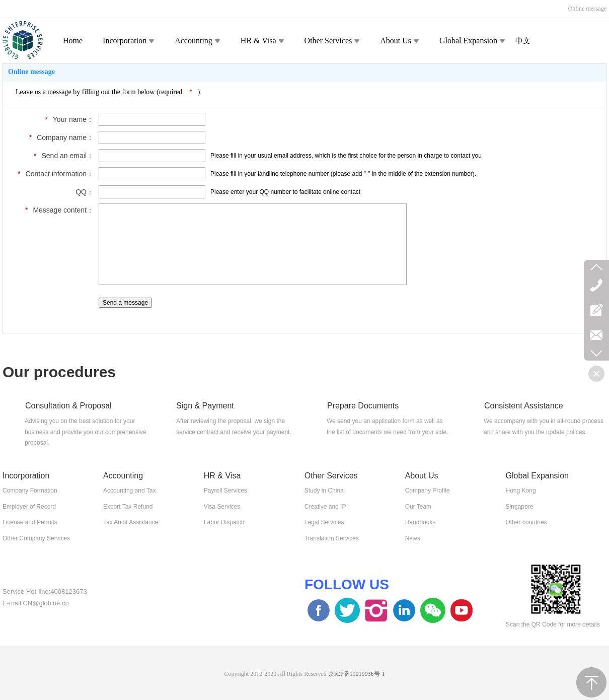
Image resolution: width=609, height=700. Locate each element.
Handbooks (421, 522)
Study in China (324, 491)
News (413, 538)
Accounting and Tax (130, 491)
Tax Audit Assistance (131, 522)
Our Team (418, 507)
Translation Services (332, 538)
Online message (587, 9)
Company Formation (30, 491)
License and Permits (30, 522)
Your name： (67, 119)
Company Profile (428, 491)
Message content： (57, 210)
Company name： (59, 137)
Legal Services (324, 522)
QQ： (85, 192)
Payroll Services (225, 491)
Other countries (526, 522)
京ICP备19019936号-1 (357, 674)
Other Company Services (36, 538)
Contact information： (53, 174)
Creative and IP (325, 507)
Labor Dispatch (224, 522)
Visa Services (222, 507)
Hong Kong (521, 491)
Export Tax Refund (128, 507)
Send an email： (61, 156)
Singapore (520, 507)
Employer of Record (29, 507)
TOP (591, 682)
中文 (523, 41)
